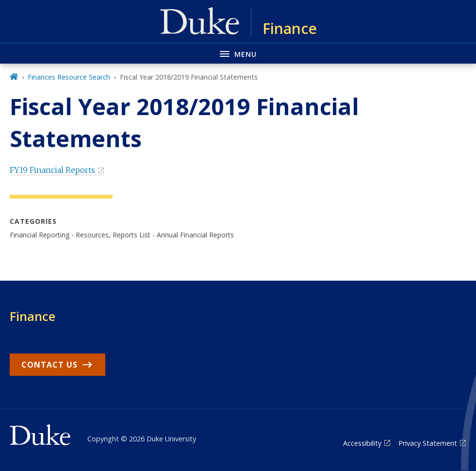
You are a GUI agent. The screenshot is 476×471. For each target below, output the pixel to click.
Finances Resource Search (69, 77)
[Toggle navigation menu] (238, 53)
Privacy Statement (428, 443)
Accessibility (362, 443)
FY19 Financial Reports (52, 170)
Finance (33, 316)
